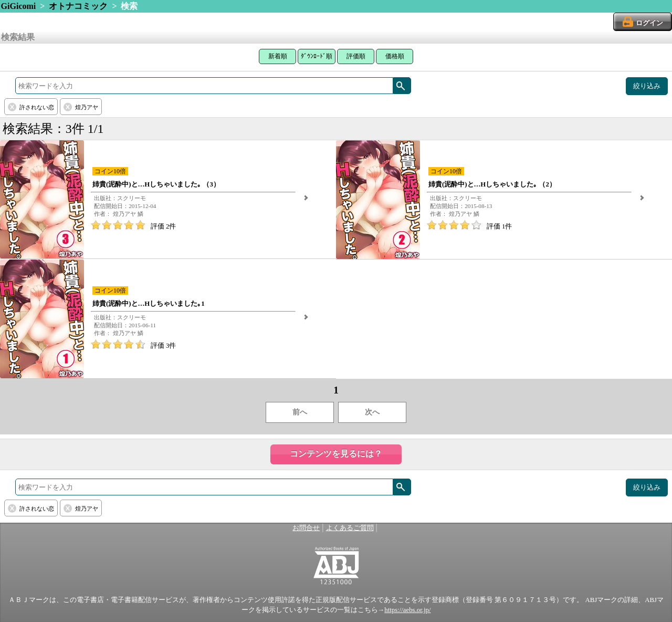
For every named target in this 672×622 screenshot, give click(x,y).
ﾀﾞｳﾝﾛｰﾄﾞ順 (317, 56)
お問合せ (306, 528)
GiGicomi (19, 6)
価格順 (395, 56)
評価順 (356, 56)
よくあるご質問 (350, 528)
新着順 (278, 56)
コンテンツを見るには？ (336, 454)
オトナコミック (78, 6)
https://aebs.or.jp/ (407, 610)
